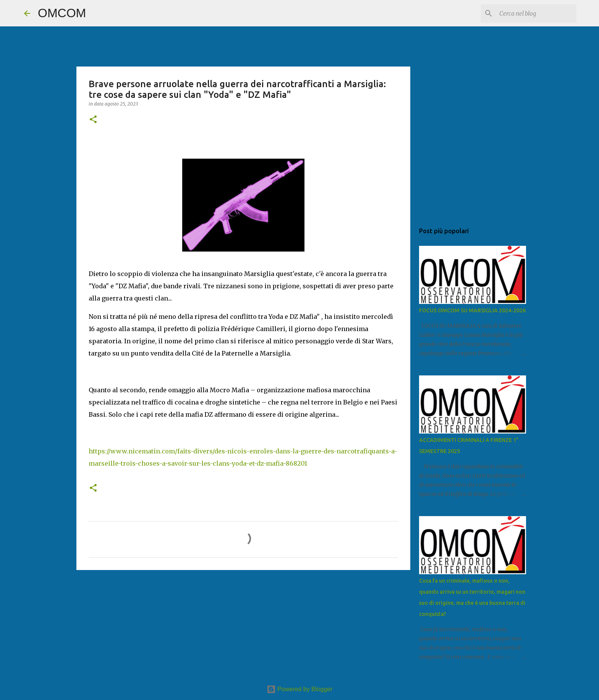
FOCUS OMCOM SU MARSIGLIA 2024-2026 (472, 310)
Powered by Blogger (300, 689)
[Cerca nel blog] (536, 13)
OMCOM (62, 13)
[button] (93, 120)
